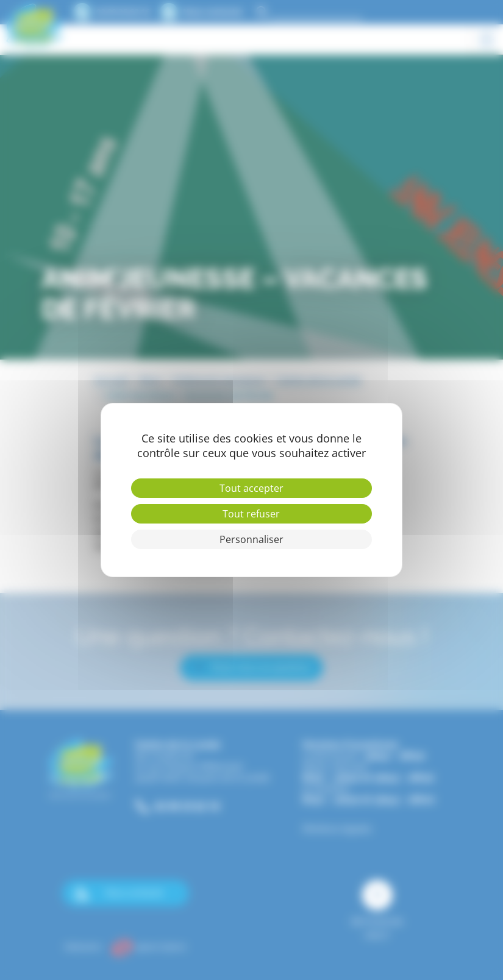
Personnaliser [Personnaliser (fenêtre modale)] (252, 539)
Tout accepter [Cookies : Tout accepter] (252, 488)
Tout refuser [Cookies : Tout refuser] (251, 514)
